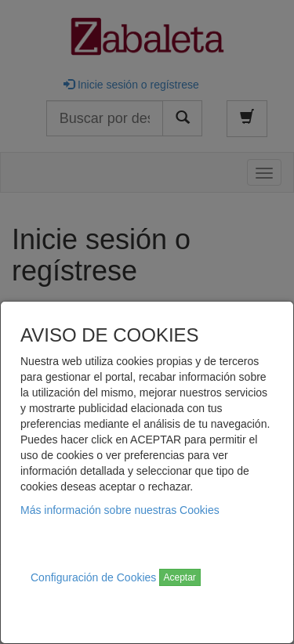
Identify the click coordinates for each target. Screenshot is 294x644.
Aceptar (180, 577)
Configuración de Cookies (93, 577)
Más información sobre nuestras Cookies (120, 510)
